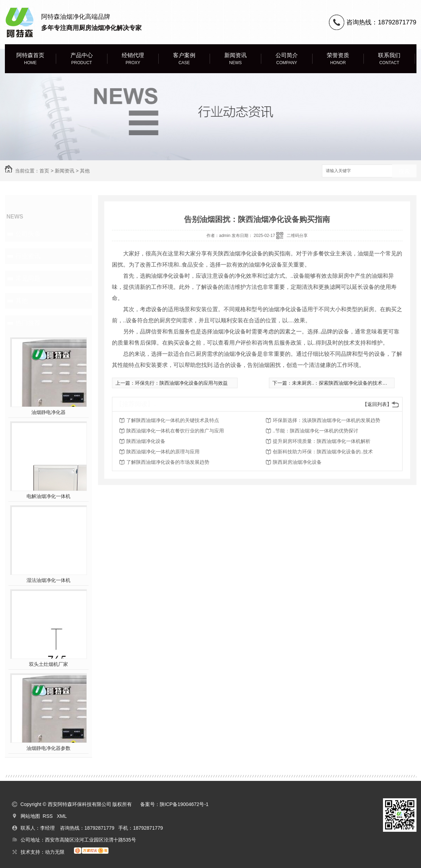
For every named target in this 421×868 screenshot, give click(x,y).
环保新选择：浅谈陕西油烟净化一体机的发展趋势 (326, 420)
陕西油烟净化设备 (146, 441)
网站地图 (30, 816)
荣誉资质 (338, 59)
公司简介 (287, 59)
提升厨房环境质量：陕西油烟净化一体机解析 (322, 441)
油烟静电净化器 (48, 412)
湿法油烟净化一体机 (48, 580)
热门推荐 (28, 323)
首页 (44, 171)
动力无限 (55, 852)
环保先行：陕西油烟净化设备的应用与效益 (181, 383)
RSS (48, 816)
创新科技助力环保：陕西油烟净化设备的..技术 (323, 452)
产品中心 (82, 59)
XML (62, 816)
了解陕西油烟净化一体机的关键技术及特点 (173, 420)
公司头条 (28, 234)
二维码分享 (297, 236)
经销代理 (133, 59)
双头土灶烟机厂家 (48, 664)
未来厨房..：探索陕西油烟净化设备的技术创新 (342, 383)
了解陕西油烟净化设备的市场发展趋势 (168, 462)
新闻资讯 (236, 59)
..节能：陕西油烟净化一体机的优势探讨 (316, 431)
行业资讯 (28, 256)
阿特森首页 (31, 59)
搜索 (404, 171)
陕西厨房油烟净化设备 (297, 462)
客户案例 (184, 59)
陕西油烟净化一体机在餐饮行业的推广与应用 (175, 431)
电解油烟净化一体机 (48, 496)
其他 (85, 171)
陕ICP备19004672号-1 (184, 804)
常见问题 (28, 278)
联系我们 (389, 59)
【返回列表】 (377, 404)
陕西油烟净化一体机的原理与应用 (163, 452)
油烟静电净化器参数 (48, 748)
